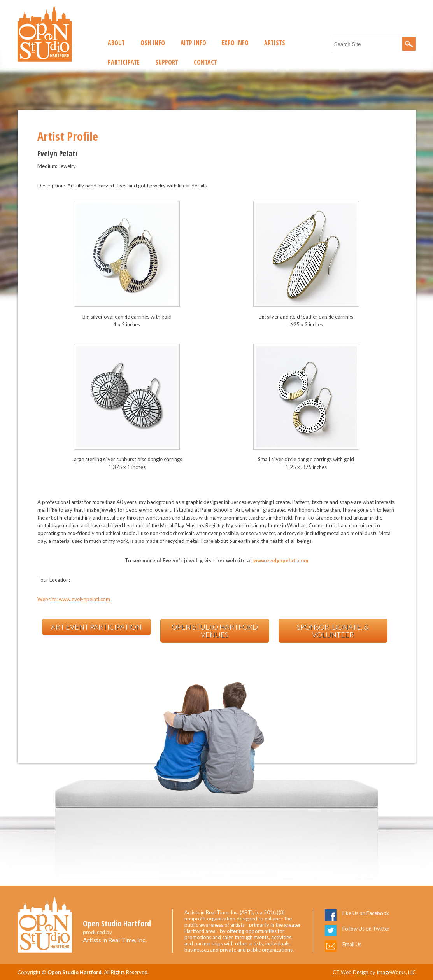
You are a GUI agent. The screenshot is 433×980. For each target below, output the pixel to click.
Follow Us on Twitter (366, 929)
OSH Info (153, 43)
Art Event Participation (96, 627)
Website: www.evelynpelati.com (74, 599)
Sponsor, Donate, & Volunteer (333, 631)
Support (167, 62)
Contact (205, 62)
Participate (124, 62)
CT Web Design (351, 972)
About (116, 43)
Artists (275, 43)
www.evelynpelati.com (281, 560)
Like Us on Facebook (366, 913)
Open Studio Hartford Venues (215, 631)
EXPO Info (235, 43)
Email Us (352, 944)
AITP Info (193, 43)
